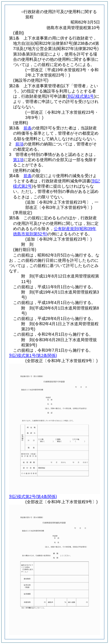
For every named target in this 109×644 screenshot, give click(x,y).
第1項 (18, 160)
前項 (19, 144)
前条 (28, 128)
